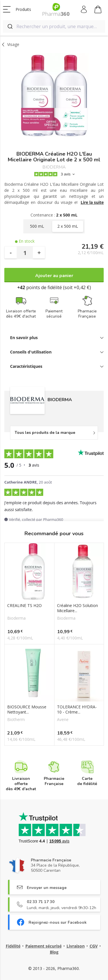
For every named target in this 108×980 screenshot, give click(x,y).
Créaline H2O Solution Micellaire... (77, 608)
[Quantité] (25, 253)
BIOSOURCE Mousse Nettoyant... (27, 710)
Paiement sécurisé (43, 946)
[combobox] (54, 26)
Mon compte (84, 9)
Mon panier (98, 10)
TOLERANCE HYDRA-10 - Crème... (77, 710)
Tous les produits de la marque (45, 433)
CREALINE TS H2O (24, 606)
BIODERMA (54, 167)
